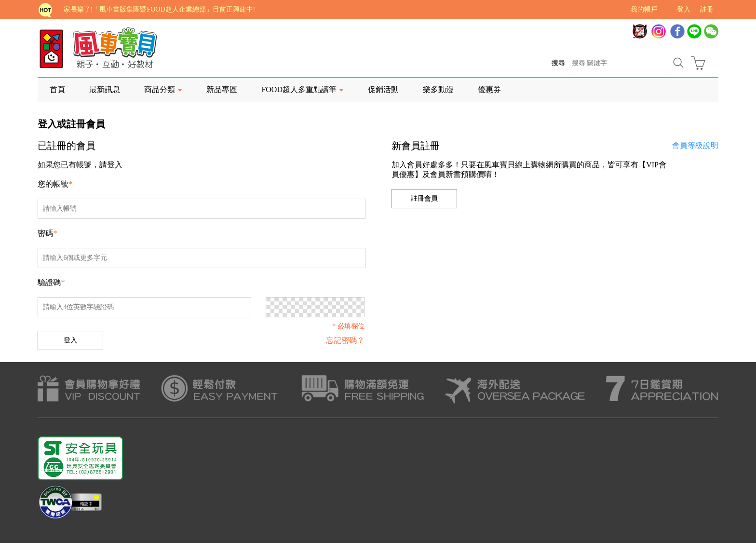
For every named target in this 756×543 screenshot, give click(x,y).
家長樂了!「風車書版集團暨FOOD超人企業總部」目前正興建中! (159, 9)
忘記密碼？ (345, 340)
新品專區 (222, 89)
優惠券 (489, 89)
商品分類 (160, 89)
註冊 (707, 9)
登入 (684, 9)
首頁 (57, 89)
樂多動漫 (438, 89)
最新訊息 (105, 89)
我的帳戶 (644, 9)
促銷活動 (383, 89)
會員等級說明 (695, 145)
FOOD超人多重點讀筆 (299, 89)
